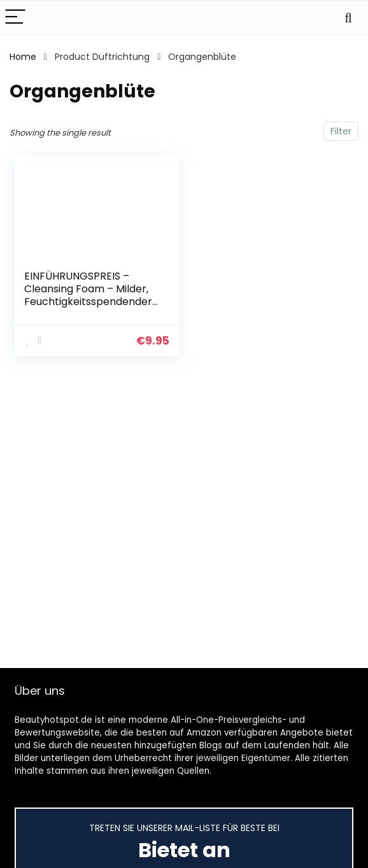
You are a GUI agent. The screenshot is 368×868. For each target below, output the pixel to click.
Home (23, 57)
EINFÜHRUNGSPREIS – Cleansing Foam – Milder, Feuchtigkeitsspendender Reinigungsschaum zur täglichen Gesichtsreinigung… (88, 308)
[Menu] (15, 18)
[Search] (348, 18)
